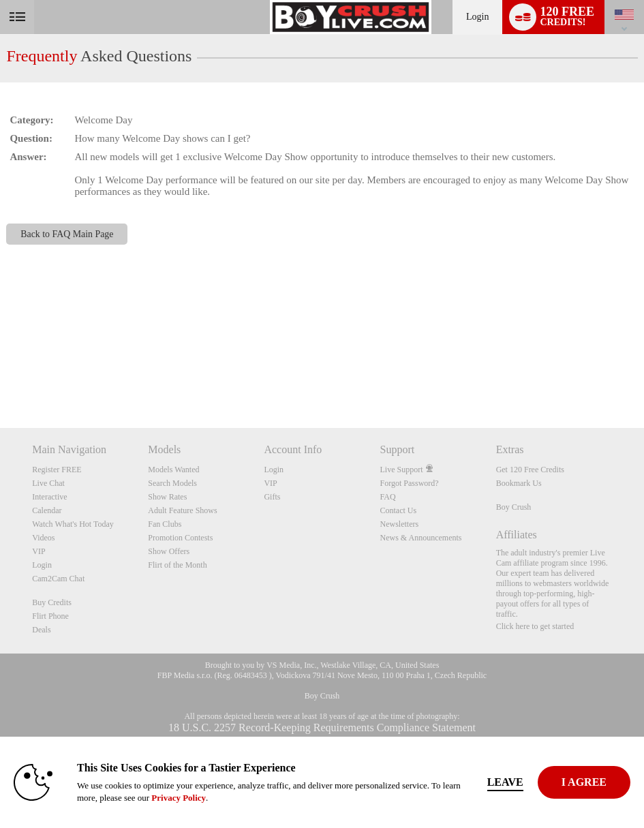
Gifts (272, 497)
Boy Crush (514, 507)
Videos (43, 538)
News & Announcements (421, 538)
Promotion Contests (180, 538)
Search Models (172, 483)
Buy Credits (52, 602)
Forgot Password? (410, 483)
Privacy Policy (179, 798)
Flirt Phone (50, 616)
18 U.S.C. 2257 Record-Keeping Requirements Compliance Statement (322, 727)
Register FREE (57, 470)
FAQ (388, 497)
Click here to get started (535, 626)
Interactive (49, 497)
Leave (505, 782)
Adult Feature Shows (182, 510)
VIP (39, 551)
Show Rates (167, 497)
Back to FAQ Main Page (67, 234)
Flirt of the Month (177, 565)
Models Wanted (173, 470)
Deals (41, 630)
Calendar (47, 510)
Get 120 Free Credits (530, 470)
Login (477, 17)
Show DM (0, 377)
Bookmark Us (519, 483)
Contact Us (399, 510)
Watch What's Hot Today (73, 524)
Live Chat (48, 483)
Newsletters (400, 524)
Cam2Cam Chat (58, 579)
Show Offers (169, 551)
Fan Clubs (165, 524)
